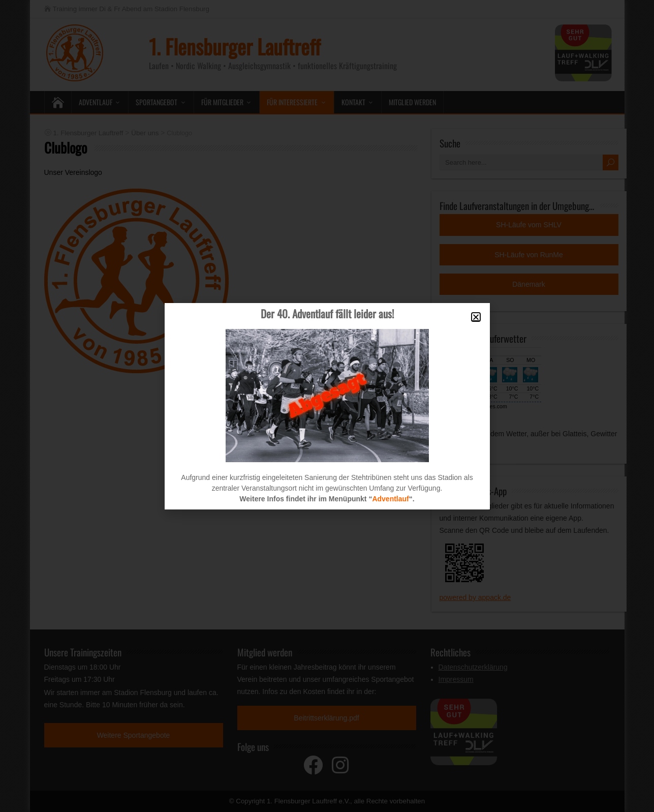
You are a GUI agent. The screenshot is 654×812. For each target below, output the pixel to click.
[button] (476, 317)
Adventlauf (390, 499)
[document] (327, 406)
